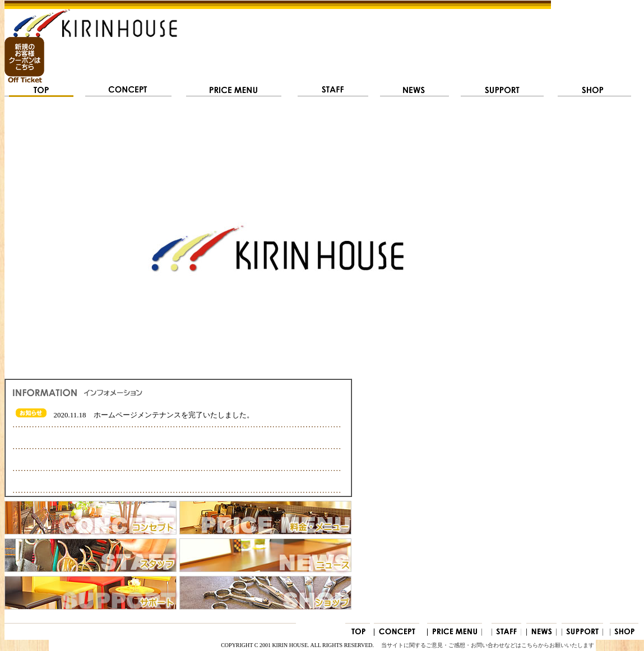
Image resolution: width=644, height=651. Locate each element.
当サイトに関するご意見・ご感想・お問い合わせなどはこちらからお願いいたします (488, 645)
